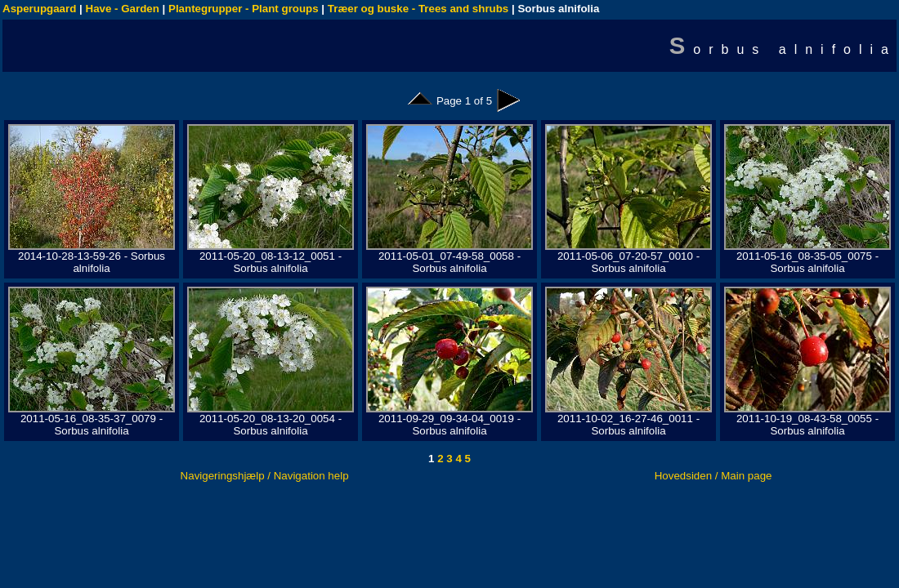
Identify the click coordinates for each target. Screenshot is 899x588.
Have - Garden (123, 9)
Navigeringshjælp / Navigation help (265, 476)
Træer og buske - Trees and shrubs (418, 9)
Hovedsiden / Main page (713, 476)
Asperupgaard (39, 9)
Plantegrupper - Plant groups (244, 9)
